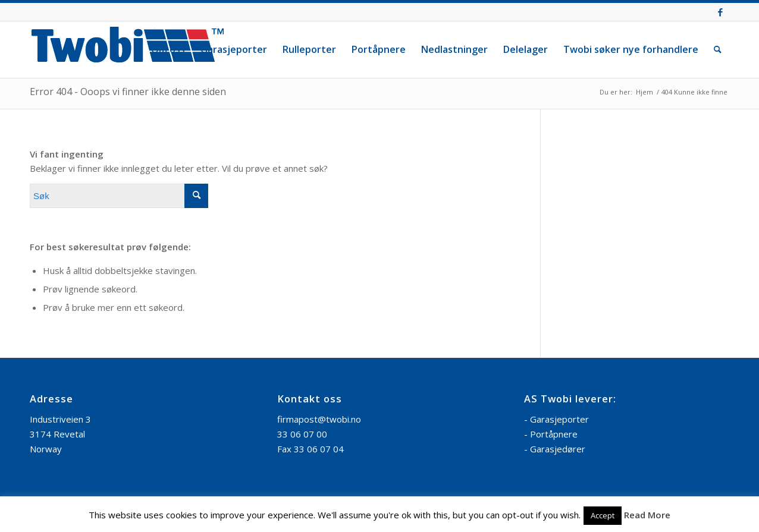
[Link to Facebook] (720, 12)
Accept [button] (603, 515)
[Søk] (718, 50)
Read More (647, 515)
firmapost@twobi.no (319, 419)
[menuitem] (168, 50)
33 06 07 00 (302, 434)
